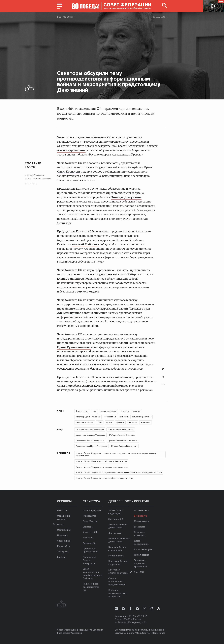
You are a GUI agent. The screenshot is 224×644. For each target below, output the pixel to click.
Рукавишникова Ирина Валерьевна (91, 446)
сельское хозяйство (85, 422)
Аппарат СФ (89, 543)
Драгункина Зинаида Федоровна (90, 435)
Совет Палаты (90, 521)
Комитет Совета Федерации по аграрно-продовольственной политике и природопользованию (119, 472)
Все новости (65, 17)
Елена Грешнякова (71, 279)
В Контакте (163, 369)
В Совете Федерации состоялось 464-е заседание (38, 177)
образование (110, 417)
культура (137, 411)
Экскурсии (63, 552)
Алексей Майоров (85, 244)
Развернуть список (163, 384)
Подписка (62, 535)
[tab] (163, 378)
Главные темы (142, 510)
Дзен (123, 609)
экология (132, 422)
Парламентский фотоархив (158, 609)
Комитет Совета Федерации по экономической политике (102, 467)
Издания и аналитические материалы (118, 593)
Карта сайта (63, 546)
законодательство (108, 411)
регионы (124, 417)
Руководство (89, 516)
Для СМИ (139, 572)
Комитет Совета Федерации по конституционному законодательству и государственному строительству (116, 454)
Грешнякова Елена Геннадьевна (90, 441)
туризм (109, 422)
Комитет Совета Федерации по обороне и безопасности (101, 461)
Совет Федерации (92, 510)
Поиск (60, 524)
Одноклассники (163, 377)
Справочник (64, 541)
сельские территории (141, 417)
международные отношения (88, 417)
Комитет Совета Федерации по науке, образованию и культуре (104, 478)
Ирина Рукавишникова (74, 347)
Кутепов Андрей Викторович (124, 446)
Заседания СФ (116, 519)
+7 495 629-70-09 (138, 616)
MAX (137, 609)
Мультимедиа (141, 555)
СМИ (100, 422)
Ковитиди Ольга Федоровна (121, 429)
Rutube (151, 609)
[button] (60, 6)
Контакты (62, 510)
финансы (120, 422)
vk (116, 609)
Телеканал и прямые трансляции (140, 563)
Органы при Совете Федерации (89, 560)
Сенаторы (88, 527)
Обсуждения (64, 530)
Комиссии (88, 538)
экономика (146, 422)
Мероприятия (116, 556)
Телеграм (144, 609)
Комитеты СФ (90, 532)
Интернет (125, 411)
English (61, 557)
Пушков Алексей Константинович (123, 441)
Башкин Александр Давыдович (90, 429)
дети (94, 411)
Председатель (141, 521)
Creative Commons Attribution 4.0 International (140, 633)
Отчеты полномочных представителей (117, 581)
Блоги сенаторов (143, 549)
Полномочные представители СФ (91, 587)
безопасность (82, 411)
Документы (115, 533)
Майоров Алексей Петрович (122, 435)
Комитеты (139, 527)
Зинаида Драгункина (126, 197)
